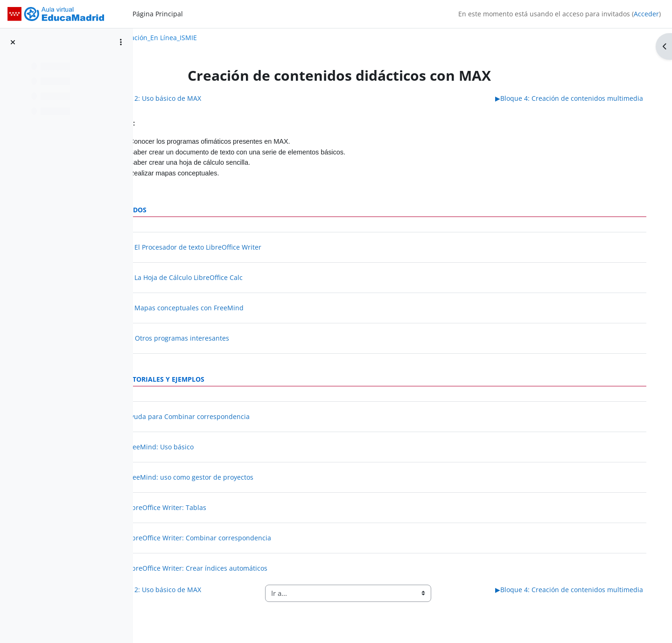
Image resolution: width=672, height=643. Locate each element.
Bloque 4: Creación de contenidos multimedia (570, 98)
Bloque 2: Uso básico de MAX (208, 98)
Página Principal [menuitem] (158, 14)
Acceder (646, 14)
